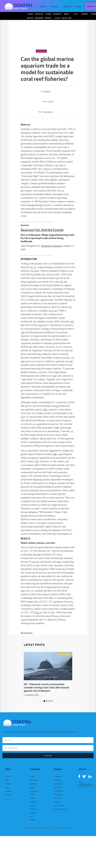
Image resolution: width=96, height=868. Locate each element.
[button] (13, 678)
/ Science (47, 91)
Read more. (27, 633)
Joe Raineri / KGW (32, 695)
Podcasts (55, 6)
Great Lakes (58, 784)
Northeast (57, 802)
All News (8, 784)
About (79, 6)
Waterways (33, 784)
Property (33, 813)
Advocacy (33, 809)
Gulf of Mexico (59, 791)
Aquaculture (34, 780)
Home (7, 777)
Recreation (33, 802)
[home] (19, 6)
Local (32, 816)
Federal (32, 805)
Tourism (32, 798)
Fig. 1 (38, 612)
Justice (32, 777)
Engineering (34, 791)
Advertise (67, 6)
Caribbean (57, 780)
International (41, 51)
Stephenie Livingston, (52, 246)
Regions (43, 6)
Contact (8, 795)
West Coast (58, 798)
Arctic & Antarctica (60, 809)
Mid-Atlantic (58, 787)
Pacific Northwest (64, 655)
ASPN (7, 780)
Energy (32, 795)
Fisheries (33, 820)
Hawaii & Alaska (59, 805)
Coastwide (57, 777)
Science (51, 102)
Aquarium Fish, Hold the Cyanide (42, 230)
